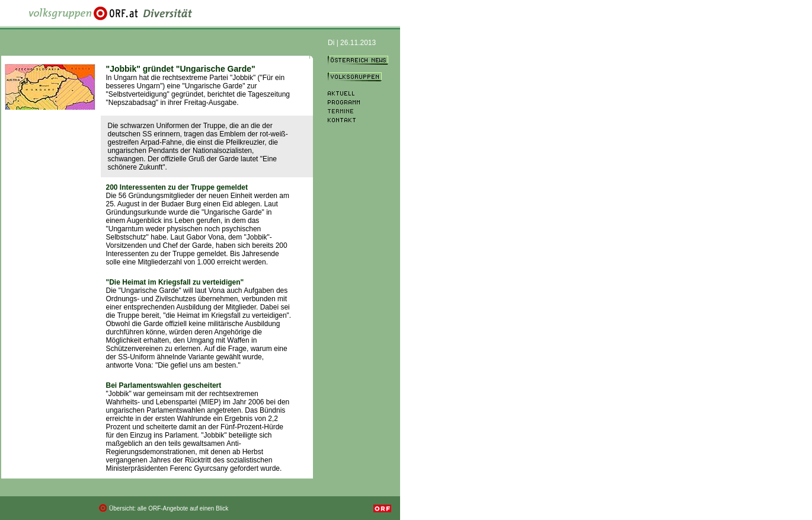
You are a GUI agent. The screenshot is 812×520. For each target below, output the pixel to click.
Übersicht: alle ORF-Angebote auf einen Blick (169, 508)
